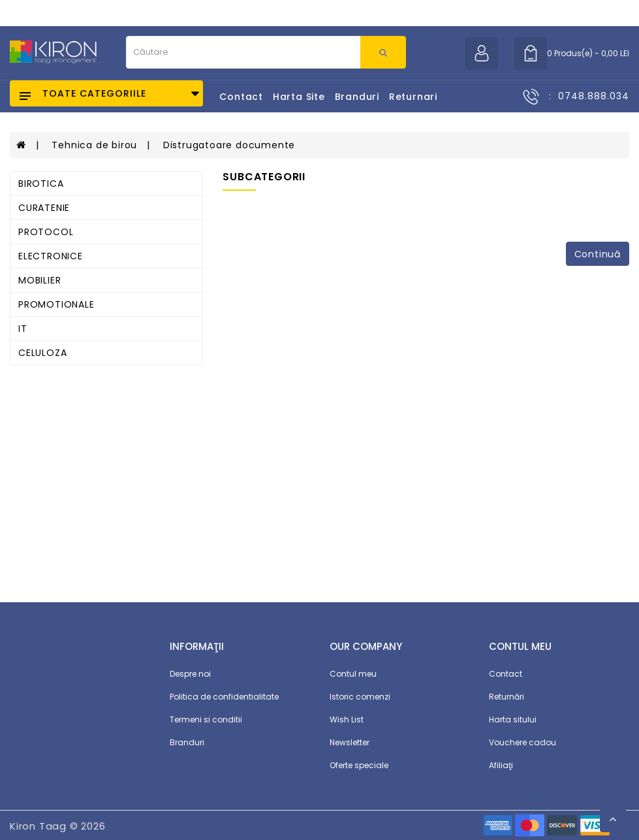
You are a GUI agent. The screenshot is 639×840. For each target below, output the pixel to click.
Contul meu (353, 674)
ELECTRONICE (51, 256)
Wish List (347, 719)
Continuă (598, 254)
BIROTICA (41, 184)
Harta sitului (513, 719)
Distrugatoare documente (229, 145)
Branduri (357, 97)
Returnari (413, 97)
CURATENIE (44, 208)
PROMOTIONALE (56, 304)
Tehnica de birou (94, 145)
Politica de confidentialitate (224, 697)
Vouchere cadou (522, 742)
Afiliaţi (501, 765)
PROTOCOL (46, 232)
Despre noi (190, 674)
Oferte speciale (359, 765)
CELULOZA (42, 353)
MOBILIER (39, 280)
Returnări (507, 697)
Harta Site (299, 97)
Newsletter (350, 742)
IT (23, 329)
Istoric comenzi (360, 697)
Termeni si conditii (206, 719)
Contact (241, 97)
